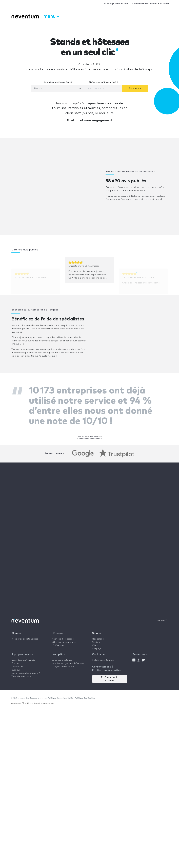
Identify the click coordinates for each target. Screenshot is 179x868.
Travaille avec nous (21, 676)
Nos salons (98, 639)
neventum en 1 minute (23, 660)
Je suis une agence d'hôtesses (68, 663)
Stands (16, 633)
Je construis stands (62, 660)
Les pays (97, 649)
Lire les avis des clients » (89, 437)
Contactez (17, 667)
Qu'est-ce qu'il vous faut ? (58, 82)
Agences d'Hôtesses (63, 639)
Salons (96, 633)
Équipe (15, 663)
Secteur (96, 642)
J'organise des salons (63, 667)
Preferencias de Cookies (110, 679)
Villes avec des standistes (25, 639)
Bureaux (16, 670)
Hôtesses (57, 633)
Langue (162, 620)
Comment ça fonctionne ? (26, 673)
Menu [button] (51, 16)
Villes (95, 645)
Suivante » (135, 88)
